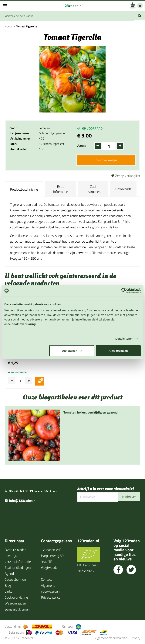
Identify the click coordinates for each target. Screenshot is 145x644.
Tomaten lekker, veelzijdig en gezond (91, 412)
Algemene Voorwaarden (111, 637)
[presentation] (106, 513)
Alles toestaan (118, 350)
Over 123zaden (16, 549)
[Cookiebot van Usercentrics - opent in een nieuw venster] (124, 291)
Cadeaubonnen (15, 579)
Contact (46, 579)
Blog (8, 585)
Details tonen (124, 339)
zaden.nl (73, 6)
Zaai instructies (93, 189)
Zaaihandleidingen (18, 567)
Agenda (10, 573)
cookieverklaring (24, 324)
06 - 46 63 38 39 (21, 490)
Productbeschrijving (24, 190)
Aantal (82, 146)
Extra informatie (61, 189)
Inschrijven (129, 496)
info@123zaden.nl (23, 500)
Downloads (123, 189)
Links (8, 591)
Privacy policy (51, 597)
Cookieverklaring (16, 597)
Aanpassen (72, 350)
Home (8, 26)
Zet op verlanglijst (128, 176)
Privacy (135, 637)
